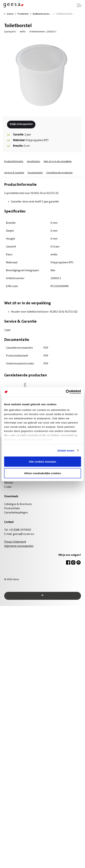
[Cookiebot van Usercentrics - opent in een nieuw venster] (66, 392)
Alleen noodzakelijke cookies (42, 473)
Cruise (8, 487)
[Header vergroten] (79, 5)
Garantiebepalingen (16, 513)
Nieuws (9, 483)
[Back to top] (43, 596)
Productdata (12, 508)
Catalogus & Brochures (18, 504)
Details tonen (66, 450)
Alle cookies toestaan (43, 462)
